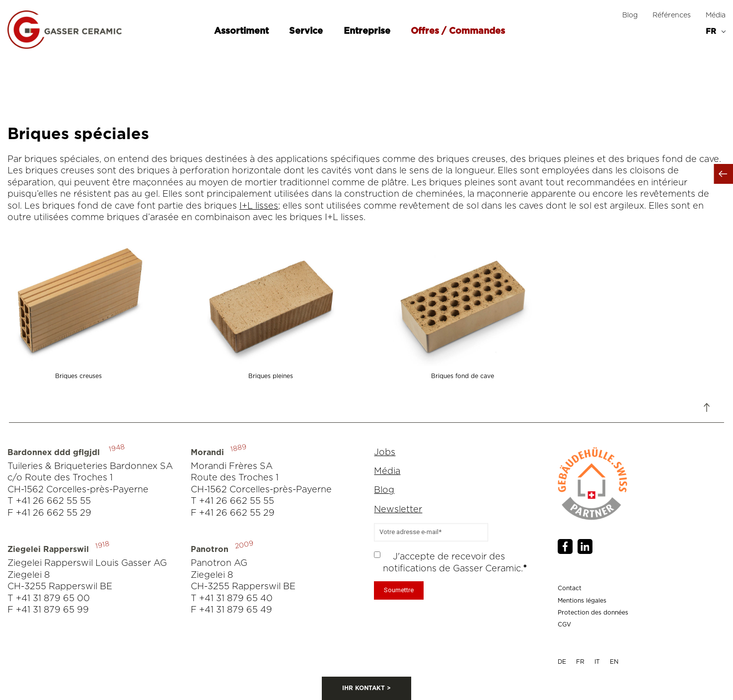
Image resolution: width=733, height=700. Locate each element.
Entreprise (368, 31)
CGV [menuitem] (564, 624)
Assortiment (243, 31)
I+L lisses (259, 206)
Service (307, 31)
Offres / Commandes (458, 31)
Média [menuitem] (716, 15)
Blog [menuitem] (630, 15)
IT (597, 662)
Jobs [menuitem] (385, 453)
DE (562, 662)
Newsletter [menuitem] (398, 510)
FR (580, 662)
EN (614, 662)
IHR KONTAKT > (366, 688)
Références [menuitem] (672, 15)
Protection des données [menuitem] (593, 613)
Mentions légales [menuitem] (582, 601)
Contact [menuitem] (570, 588)
